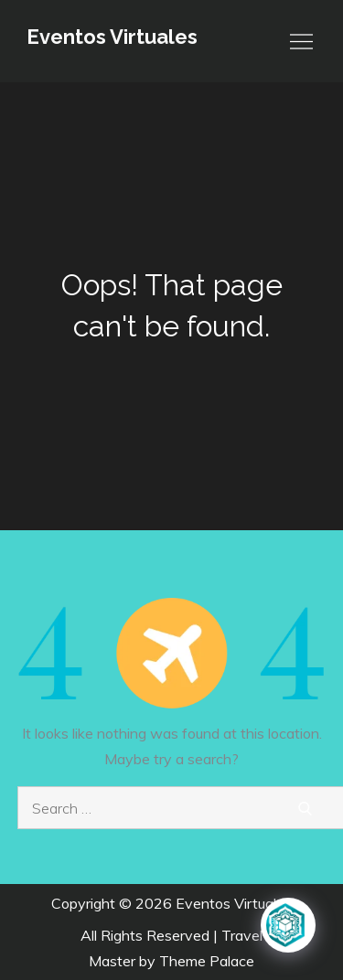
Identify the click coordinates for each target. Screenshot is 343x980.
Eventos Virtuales (112, 37)
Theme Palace (207, 961)
